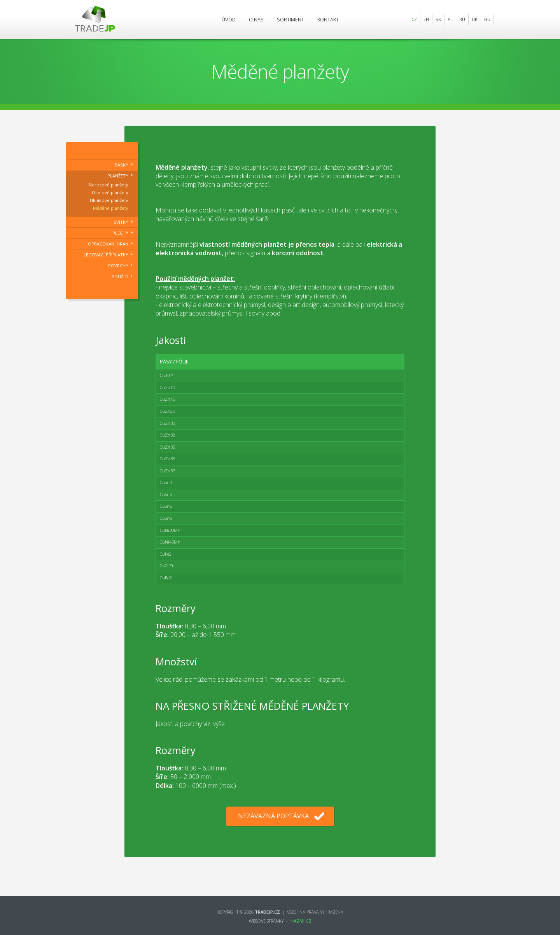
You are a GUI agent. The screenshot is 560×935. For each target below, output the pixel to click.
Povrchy (118, 266)
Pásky (122, 165)
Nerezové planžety (108, 185)
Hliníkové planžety (109, 200)
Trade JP (95, 19)
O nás (256, 19)
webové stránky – (280, 921)
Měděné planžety (111, 208)
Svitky (121, 222)
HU (487, 19)
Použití (120, 276)
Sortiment (290, 19)
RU (462, 19)
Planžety (118, 176)
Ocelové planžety (110, 192)
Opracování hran (108, 244)
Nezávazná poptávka (273, 816)
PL (450, 19)
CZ (414, 19)
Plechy (120, 233)
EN (426, 19)
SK (438, 19)
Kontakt (328, 19)
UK (475, 19)
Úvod (229, 19)
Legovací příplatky (106, 255)
